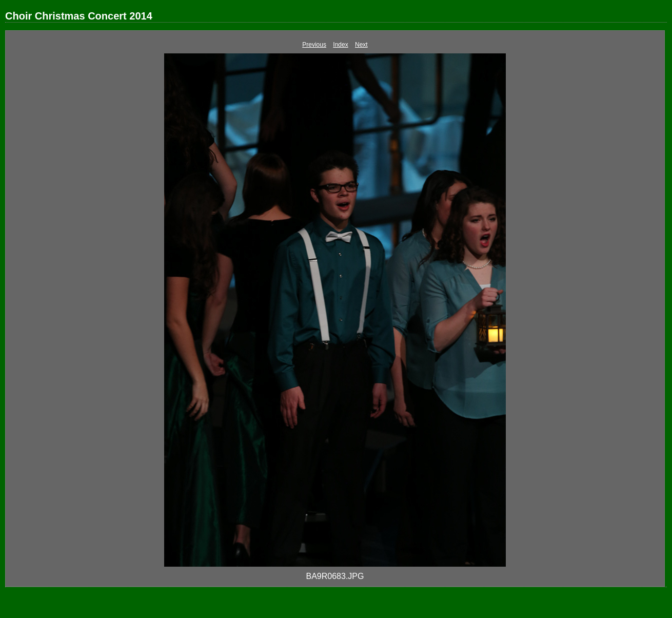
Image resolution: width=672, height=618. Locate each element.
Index (340, 45)
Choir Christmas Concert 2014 (79, 16)
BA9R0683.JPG (335, 576)
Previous (314, 45)
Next (361, 45)
